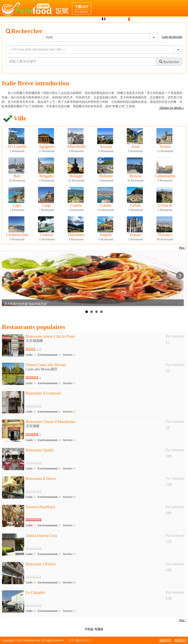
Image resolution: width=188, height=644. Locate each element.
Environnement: (49, 355)
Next (180, 276)
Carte (114, 28)
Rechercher (169, 62)
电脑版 (99, 629)
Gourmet (128, 28)
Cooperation (179, 28)
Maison (83, 28)
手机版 (89, 629)
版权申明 (165, 640)
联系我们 (180, 640)
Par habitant (175, 336)
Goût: (30, 355)
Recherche (99, 28)
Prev (8, 276)
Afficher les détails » (171, 108)
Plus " (183, 620)
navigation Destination (153, 28)
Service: (69, 355)
